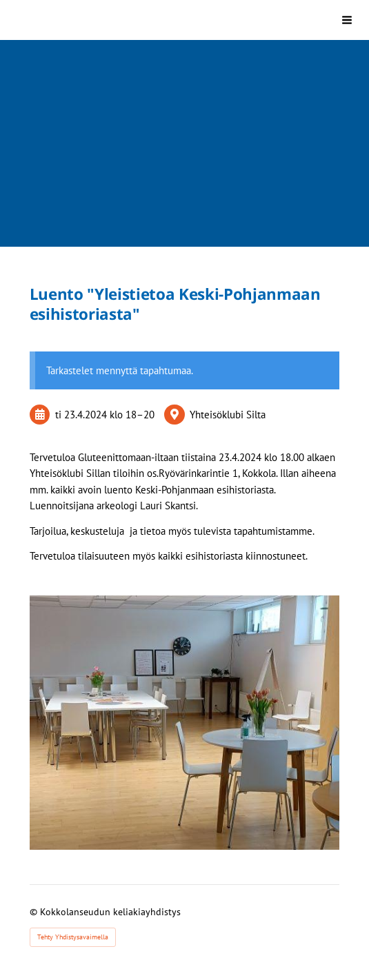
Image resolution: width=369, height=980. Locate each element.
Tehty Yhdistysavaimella (73, 937)
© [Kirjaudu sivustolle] (35, 912)
